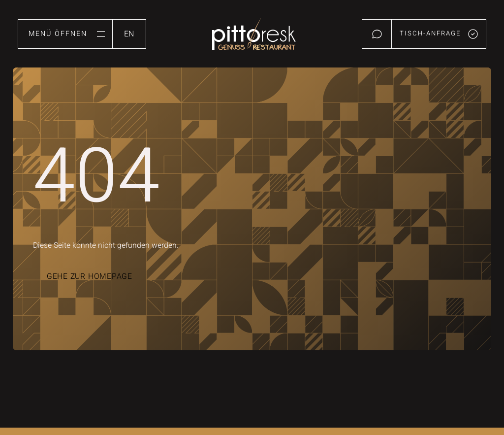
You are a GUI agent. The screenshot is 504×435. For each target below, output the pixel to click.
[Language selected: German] (129, 34)
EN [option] (129, 34)
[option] (129, 31)
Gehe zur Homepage (90, 277)
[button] (65, 34)
